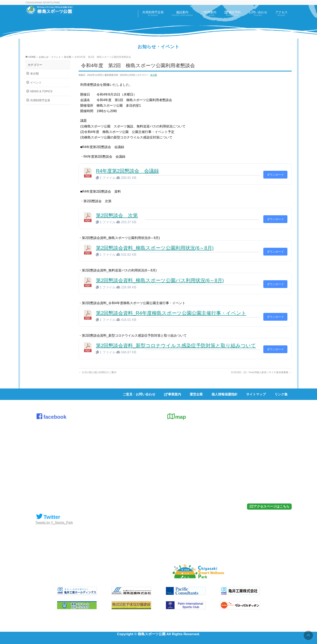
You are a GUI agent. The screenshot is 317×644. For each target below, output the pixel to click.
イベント (36, 83)
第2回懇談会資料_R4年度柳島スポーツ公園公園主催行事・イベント (171, 313)
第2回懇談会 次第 (117, 215)
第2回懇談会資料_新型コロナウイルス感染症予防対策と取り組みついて (176, 345)
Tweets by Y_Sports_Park (54, 523)
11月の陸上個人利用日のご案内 (97, 372)
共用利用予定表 (40, 100)
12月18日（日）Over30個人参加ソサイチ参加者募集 (261, 372)
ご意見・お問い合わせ (139, 394)
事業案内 (172, 394)
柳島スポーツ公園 (152, 634)
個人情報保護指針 (225, 394)
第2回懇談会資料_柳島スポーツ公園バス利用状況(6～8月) (160, 280)
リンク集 (281, 394)
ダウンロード (275, 175)
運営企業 (196, 394)
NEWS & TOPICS (41, 91)
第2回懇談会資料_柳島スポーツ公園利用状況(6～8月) (155, 248)
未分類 (154, 75)
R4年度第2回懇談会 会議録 (127, 171)
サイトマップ (256, 394)
